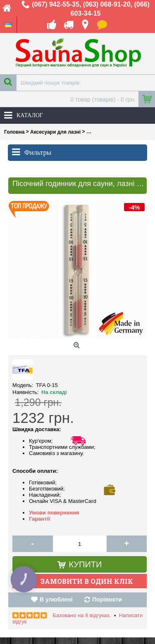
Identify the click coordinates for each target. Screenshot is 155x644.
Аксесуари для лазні (55, 132)
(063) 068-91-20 (107, 4)
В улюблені (56, 599)
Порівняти (107, 599)
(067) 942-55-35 (56, 4)
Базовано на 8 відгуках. (82, 615)
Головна (14, 132)
